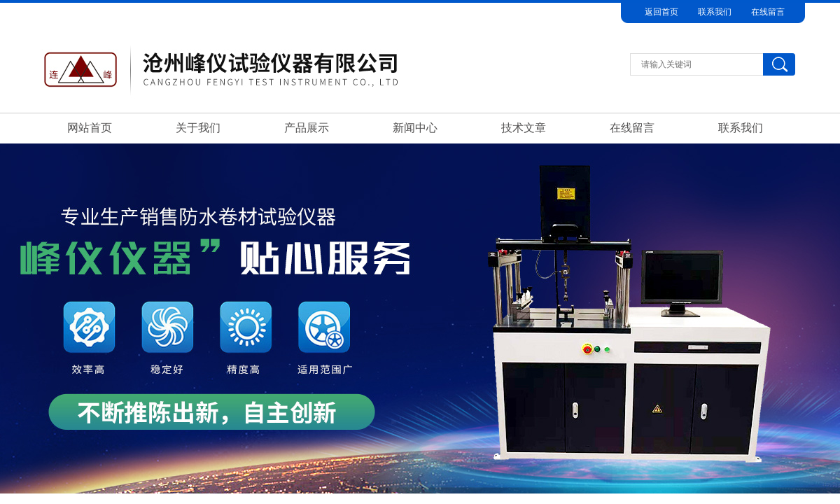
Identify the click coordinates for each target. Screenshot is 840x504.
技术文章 (524, 128)
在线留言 (768, 12)
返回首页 (661, 12)
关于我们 (198, 128)
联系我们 (715, 12)
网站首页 (90, 128)
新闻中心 (415, 128)
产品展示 (307, 128)
